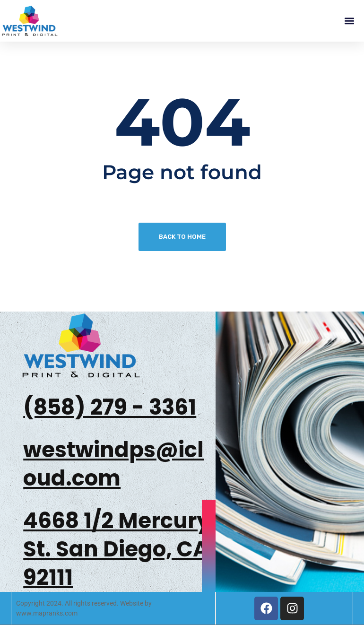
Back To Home (182, 237)
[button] (349, 21)
